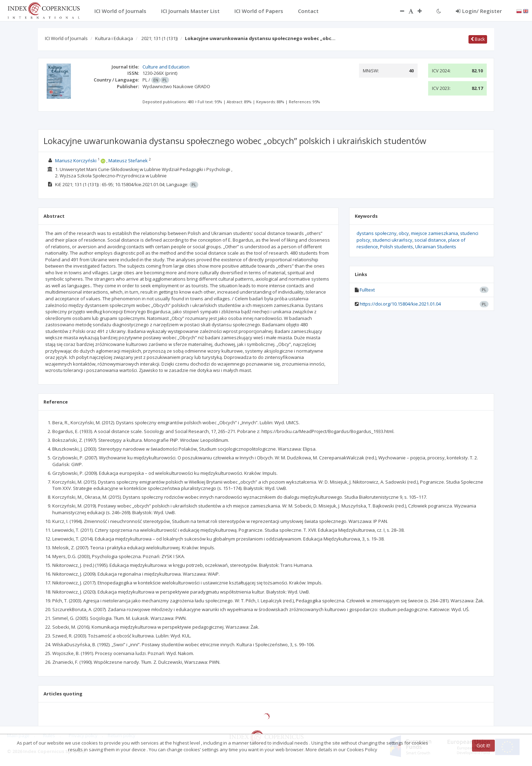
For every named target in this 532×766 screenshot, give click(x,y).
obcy (404, 233)
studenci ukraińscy (392, 240)
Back (478, 39)
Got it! (483, 745)
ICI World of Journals (66, 38)
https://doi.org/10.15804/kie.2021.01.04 (400, 304)
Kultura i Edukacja (114, 38)
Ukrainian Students (436, 247)
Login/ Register (479, 11)
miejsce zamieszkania (434, 233)
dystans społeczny (377, 233)
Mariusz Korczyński (76, 161)
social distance (430, 240)
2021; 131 (159, 38)
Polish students (397, 247)
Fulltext (367, 290)
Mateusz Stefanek (128, 161)
